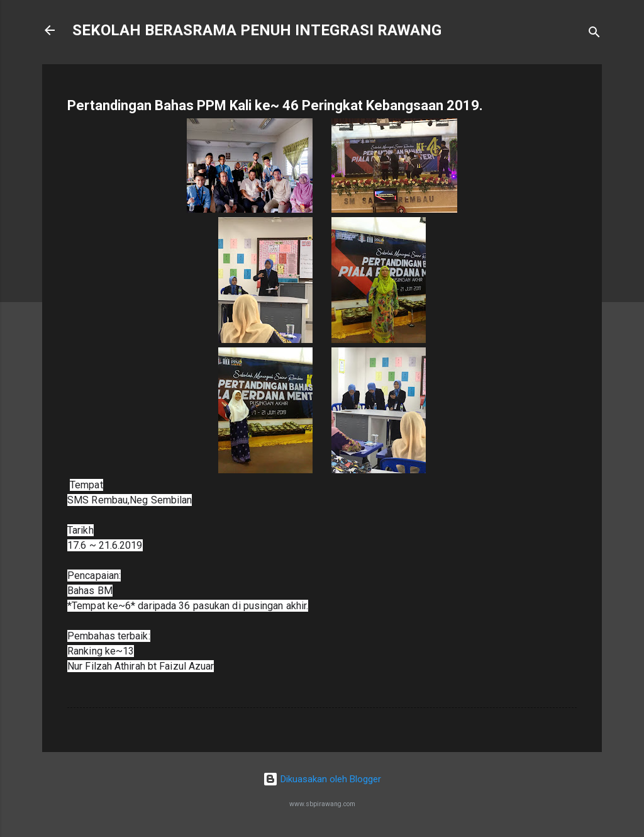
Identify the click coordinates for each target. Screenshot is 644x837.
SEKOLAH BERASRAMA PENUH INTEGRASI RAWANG (257, 30)
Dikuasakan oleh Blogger (322, 779)
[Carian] (594, 34)
